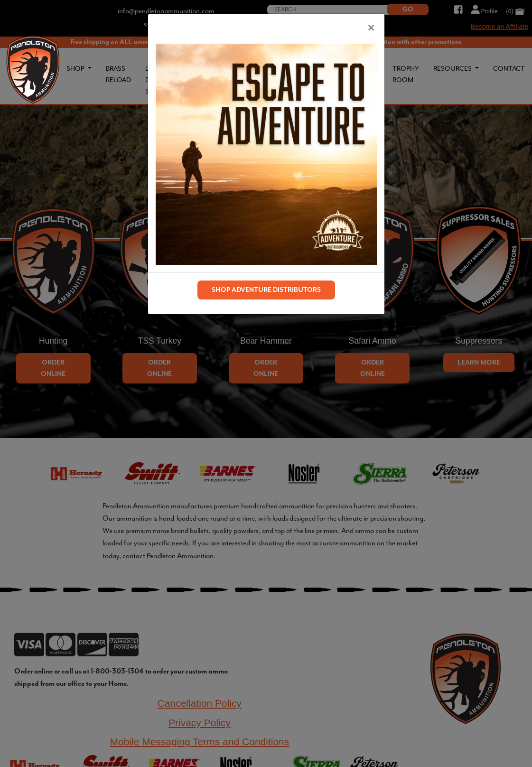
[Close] (371, 27)
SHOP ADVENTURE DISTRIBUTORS (266, 290)
